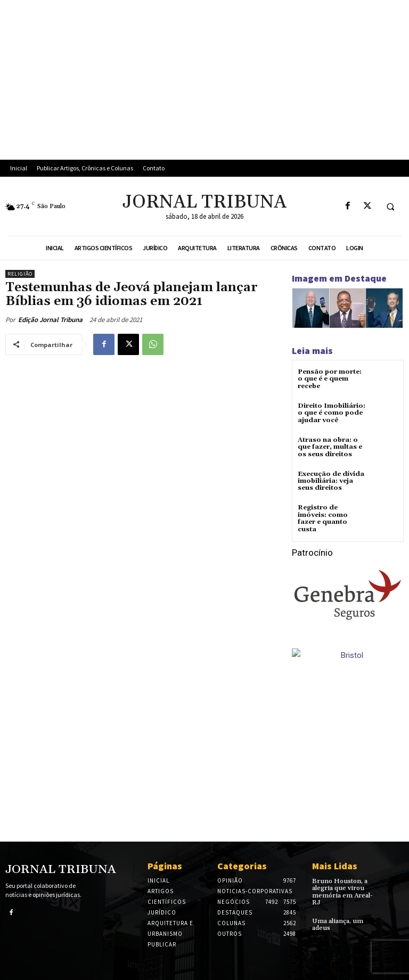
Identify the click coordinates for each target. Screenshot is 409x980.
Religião (20, 274)
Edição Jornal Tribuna (50, 320)
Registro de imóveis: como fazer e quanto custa (323, 518)
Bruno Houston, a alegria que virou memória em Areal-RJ (342, 891)
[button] (390, 207)
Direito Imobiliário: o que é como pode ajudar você (332, 413)
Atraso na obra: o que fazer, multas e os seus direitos (330, 447)
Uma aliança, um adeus (337, 924)
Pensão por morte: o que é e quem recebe (330, 379)
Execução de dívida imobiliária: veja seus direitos (330, 481)
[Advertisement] (204, 80)
